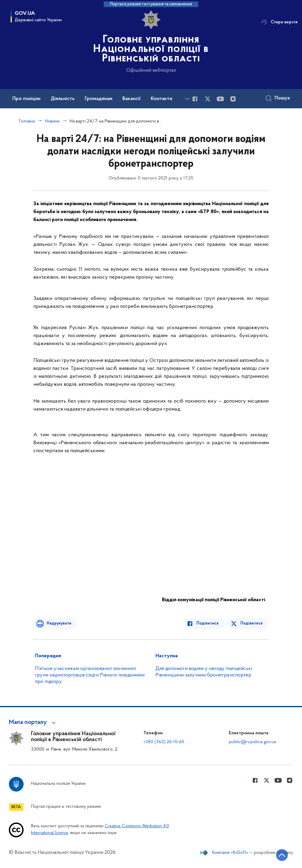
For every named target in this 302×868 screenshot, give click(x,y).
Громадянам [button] (99, 99)
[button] (33, 722)
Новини (52, 121)
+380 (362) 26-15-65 (164, 742)
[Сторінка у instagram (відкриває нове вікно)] (233, 99)
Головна (27, 121)
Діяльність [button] (63, 99)
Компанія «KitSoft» (230, 853)
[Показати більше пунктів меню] (187, 99)
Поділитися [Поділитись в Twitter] (252, 623)
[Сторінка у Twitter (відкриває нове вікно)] (208, 99)
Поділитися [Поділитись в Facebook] (209, 623)
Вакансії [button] (132, 99)
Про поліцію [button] (27, 99)
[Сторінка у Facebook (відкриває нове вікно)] (195, 99)
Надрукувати (58, 623)
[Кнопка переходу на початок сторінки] (280, 855)
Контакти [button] (161, 99)
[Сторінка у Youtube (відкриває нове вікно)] (220, 99)
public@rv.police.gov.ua (252, 742)
